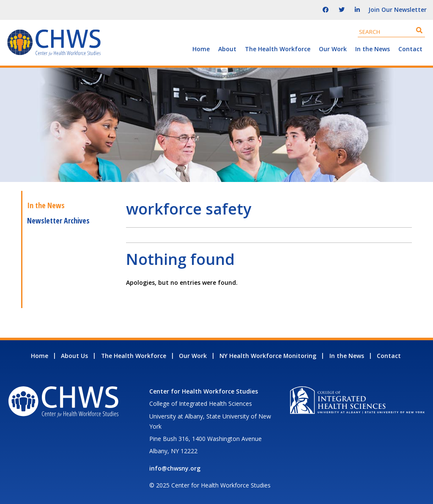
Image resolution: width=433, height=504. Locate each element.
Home (201, 49)
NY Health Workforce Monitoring (268, 356)
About (227, 49)
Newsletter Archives (58, 220)
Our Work (333, 49)
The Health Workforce (278, 49)
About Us (74, 356)
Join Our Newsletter (397, 10)
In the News (373, 49)
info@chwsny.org (175, 468)
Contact (410, 49)
